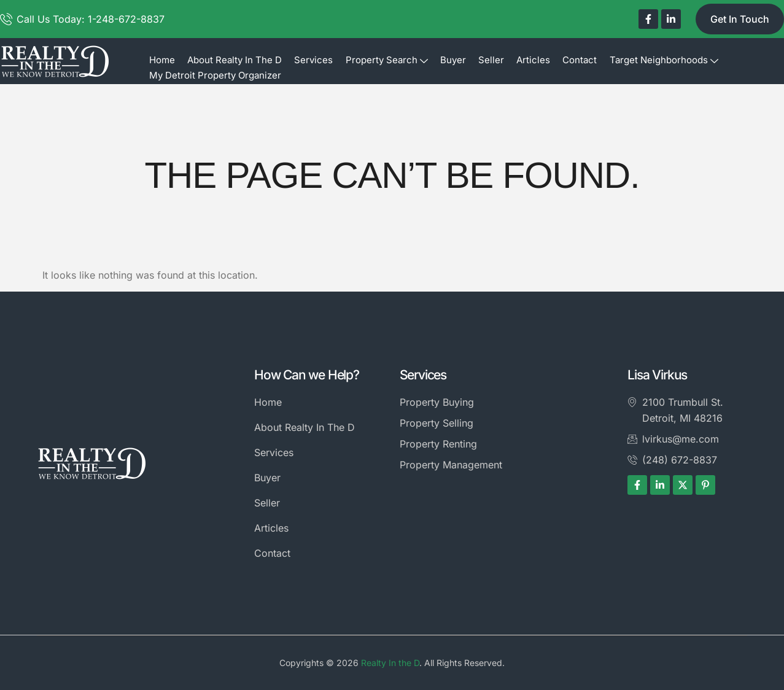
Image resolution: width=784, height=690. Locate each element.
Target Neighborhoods (663, 60)
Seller (491, 60)
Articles (533, 60)
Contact (579, 60)
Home (162, 60)
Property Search (386, 60)
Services (313, 60)
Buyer (452, 60)
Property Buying (437, 402)
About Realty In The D (235, 60)
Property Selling (437, 423)
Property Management (451, 465)
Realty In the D (390, 663)
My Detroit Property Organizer (215, 75)
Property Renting (438, 444)
